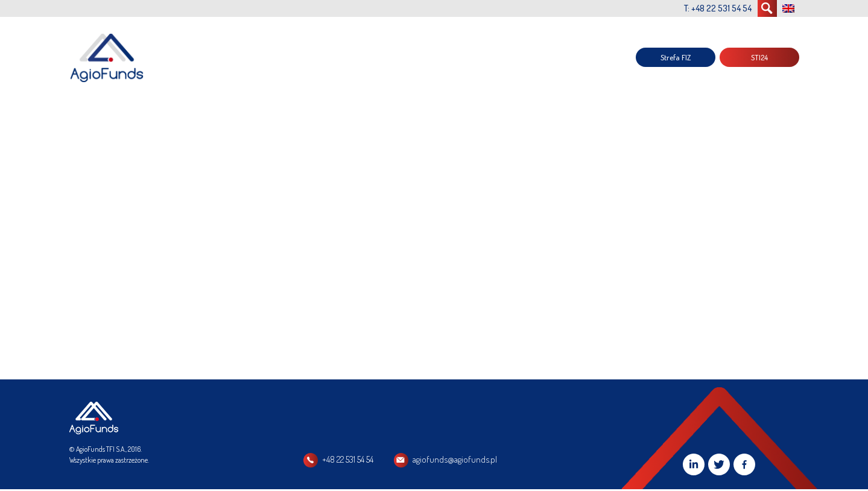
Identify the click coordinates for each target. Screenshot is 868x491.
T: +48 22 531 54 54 (718, 8)
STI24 (759, 57)
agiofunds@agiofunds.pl (455, 459)
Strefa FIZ (676, 57)
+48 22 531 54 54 (348, 459)
